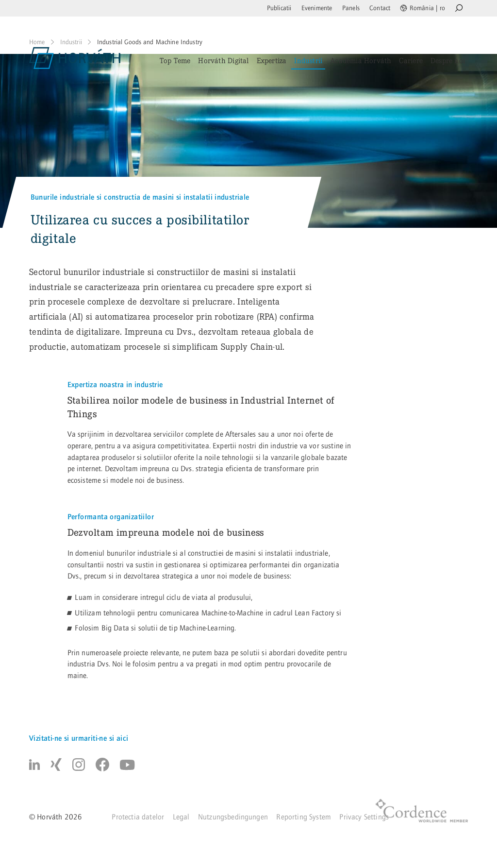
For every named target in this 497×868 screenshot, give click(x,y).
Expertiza (272, 60)
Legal (181, 817)
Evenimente (317, 8)
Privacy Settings (364, 817)
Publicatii (279, 8)
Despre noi (448, 60)
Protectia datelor (138, 817)
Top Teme (175, 60)
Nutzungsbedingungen (233, 817)
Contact (380, 8)
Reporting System (304, 817)
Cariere (411, 60)
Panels (351, 8)
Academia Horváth (361, 60)
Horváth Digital (223, 60)
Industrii (308, 60)
